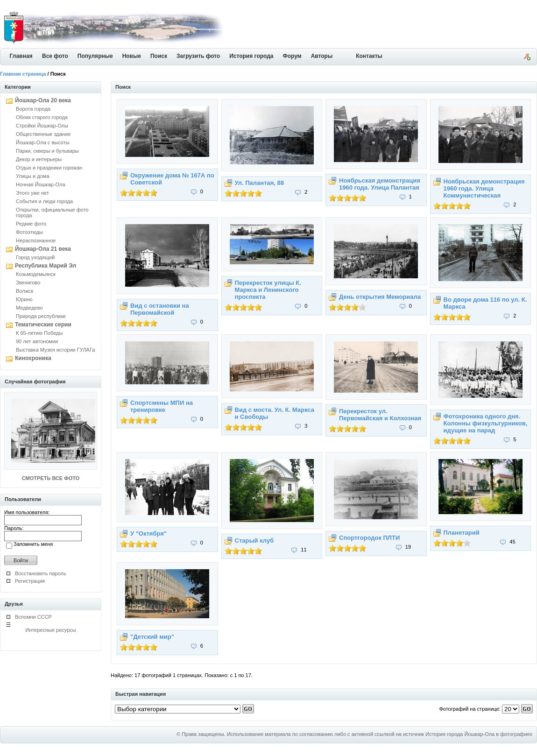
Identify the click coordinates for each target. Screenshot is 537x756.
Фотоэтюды (29, 232)
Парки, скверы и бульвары (47, 151)
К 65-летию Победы (39, 333)
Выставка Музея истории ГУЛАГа (55, 350)
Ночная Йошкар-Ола (41, 184)
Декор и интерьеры (39, 159)
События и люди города (44, 201)
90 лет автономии (37, 341)
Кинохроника (33, 358)
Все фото (55, 56)
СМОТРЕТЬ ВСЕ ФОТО (51, 478)
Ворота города (33, 109)
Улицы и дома (33, 176)
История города (251, 56)
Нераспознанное (36, 240)
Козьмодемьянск (36, 274)
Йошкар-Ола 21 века (43, 249)
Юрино (24, 299)
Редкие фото (31, 224)
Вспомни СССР (33, 617)
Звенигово (28, 283)
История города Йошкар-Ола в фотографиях (479, 734)
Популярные (95, 56)
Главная (21, 56)
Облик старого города (42, 117)
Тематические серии (43, 325)
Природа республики (41, 316)
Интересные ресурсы (51, 630)
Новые (132, 56)
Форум (292, 56)
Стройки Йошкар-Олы (42, 126)
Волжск (25, 291)
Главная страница (23, 74)
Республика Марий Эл (46, 266)
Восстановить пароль (41, 573)
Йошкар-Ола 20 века (43, 100)
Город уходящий (35, 257)
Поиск (159, 56)
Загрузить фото (198, 56)
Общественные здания (43, 134)
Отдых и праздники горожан (49, 168)
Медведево (29, 308)
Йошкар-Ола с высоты (43, 142)
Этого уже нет (32, 193)
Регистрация (30, 581)
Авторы (322, 56)
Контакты (369, 56)
